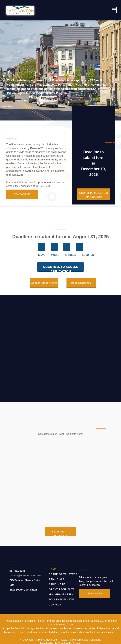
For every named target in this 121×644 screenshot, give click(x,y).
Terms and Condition (88, 640)
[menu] (114, 8)
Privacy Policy (67, 640)
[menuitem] (64, 569)
